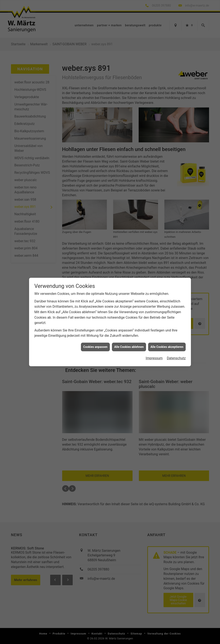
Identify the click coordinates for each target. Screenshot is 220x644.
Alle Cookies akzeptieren (167, 340)
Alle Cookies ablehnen (129, 340)
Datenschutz (176, 352)
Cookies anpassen (95, 340)
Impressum (154, 352)
